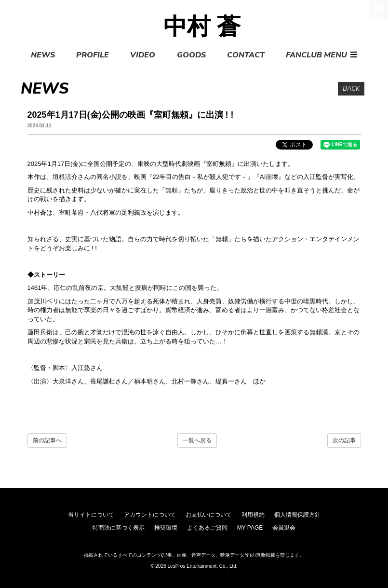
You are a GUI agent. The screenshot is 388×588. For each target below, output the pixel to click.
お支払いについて (209, 515)
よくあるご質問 (207, 528)
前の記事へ (47, 440)
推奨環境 (166, 528)
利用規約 (253, 515)
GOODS (191, 55)
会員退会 (284, 528)
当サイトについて (91, 515)
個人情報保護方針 (297, 515)
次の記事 (344, 440)
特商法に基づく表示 (119, 528)
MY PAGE (250, 528)
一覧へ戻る (197, 440)
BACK (351, 89)
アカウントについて (150, 515)
